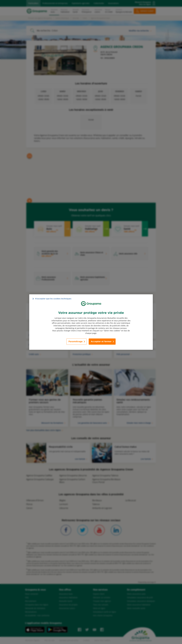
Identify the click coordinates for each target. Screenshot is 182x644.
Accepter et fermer (101, 342)
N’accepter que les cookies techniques (53, 299)
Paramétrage (75, 342)
